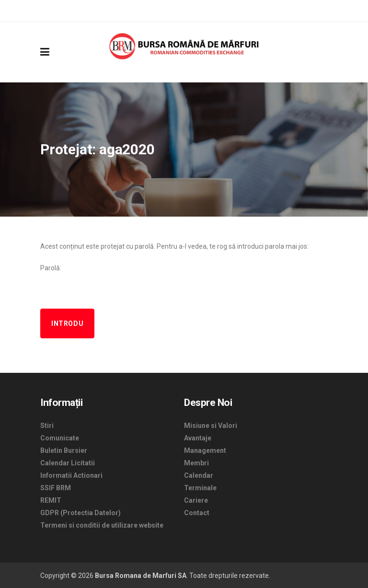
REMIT (51, 500)
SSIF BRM (56, 488)
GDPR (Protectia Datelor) (80, 513)
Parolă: (184, 282)
